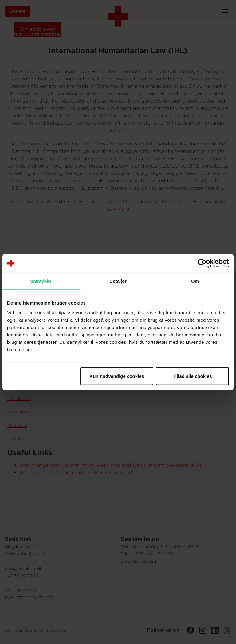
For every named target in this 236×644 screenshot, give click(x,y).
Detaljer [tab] (118, 281)
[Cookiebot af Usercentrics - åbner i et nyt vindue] (202, 263)
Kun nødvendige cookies (117, 376)
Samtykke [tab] (41, 281)
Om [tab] (195, 281)
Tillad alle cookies (192, 376)
